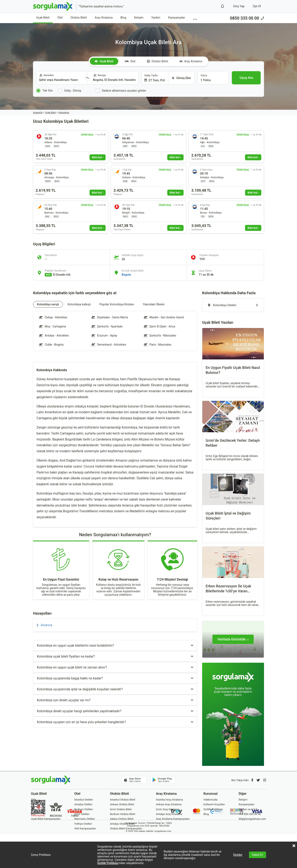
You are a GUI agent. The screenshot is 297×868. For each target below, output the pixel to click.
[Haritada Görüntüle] (233, 639)
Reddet (238, 855)
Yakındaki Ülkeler (154, 304)
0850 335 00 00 (247, 18)
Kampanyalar (177, 18)
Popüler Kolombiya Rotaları (117, 304)
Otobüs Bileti (79, 18)
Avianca (44, 625)
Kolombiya (64, 113)
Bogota (126, 275)
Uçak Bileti (43, 18)
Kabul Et (258, 855)
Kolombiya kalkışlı (79, 304)
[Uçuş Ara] (246, 78)
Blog (123, 18)
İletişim (139, 18)
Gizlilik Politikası (108, 863)
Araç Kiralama (104, 18)
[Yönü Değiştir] (87, 78)
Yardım (156, 18)
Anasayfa (38, 113)
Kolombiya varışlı (48, 304)
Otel (60, 18)
